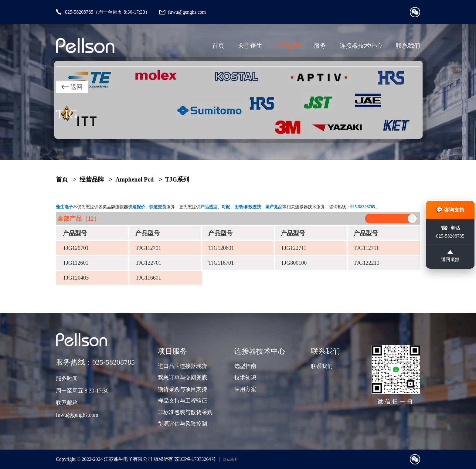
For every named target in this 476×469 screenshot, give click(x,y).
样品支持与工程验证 (182, 401)
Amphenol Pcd (134, 179)
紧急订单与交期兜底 (182, 378)
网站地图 (230, 460)
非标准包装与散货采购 (185, 412)
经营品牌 (288, 46)
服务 (320, 46)
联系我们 (408, 46)
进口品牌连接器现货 (182, 366)
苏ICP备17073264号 (195, 459)
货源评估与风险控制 (182, 424)
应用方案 (245, 389)
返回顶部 (450, 257)
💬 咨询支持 (450, 209)
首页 (218, 46)
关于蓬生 (250, 46)
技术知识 (245, 378)
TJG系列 (177, 179)
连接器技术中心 (361, 46)
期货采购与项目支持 (182, 389)
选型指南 (245, 366)
